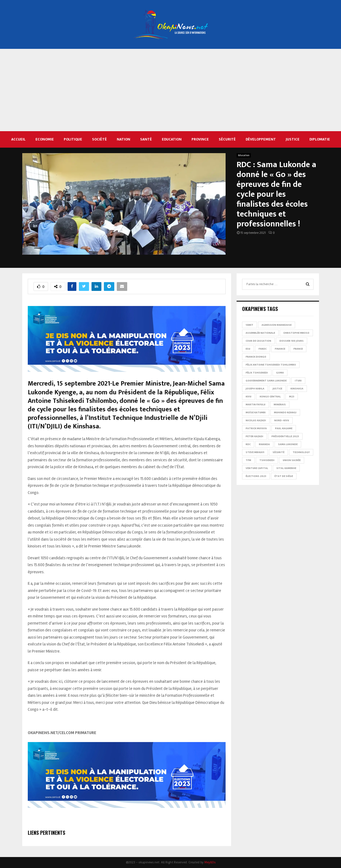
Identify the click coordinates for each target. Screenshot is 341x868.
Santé (146, 139)
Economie (45, 139)
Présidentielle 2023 (285, 436)
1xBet (249, 325)
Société (99, 139)
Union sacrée (292, 460)
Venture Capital (257, 468)
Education (172, 139)
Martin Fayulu (256, 404)
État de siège (284, 476)
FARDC (263, 349)
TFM (248, 460)
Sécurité (227, 139)
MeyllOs (210, 862)
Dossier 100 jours (292, 341)
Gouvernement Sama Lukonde (266, 381)
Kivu (249, 397)
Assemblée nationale (260, 333)
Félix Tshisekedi (257, 373)
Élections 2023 (256, 476)
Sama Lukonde (288, 444)
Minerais (280, 404)
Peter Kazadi (254, 436)
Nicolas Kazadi (256, 420)
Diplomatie (320, 139)
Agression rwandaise (277, 325)
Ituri (298, 381)
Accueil (18, 139)
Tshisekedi (267, 460)
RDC (248, 444)
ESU (248, 349)
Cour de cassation (258, 341)
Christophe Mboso (296, 333)
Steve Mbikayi (255, 452)
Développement (261, 139)
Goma (280, 373)
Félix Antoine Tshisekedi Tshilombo (271, 365)
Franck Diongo (256, 357)
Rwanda (264, 444)
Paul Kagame (284, 428)
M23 (292, 397)
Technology (301, 452)
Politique (73, 139)
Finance (280, 349)
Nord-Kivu (282, 420)
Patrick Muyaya (256, 428)
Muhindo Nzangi (285, 412)
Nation (124, 139)
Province (200, 139)
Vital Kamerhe (286, 468)
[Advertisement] (171, 90)
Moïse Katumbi (256, 412)
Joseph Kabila (255, 389)
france (298, 349)
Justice (293, 139)
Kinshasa (297, 389)
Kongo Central (270, 397)
